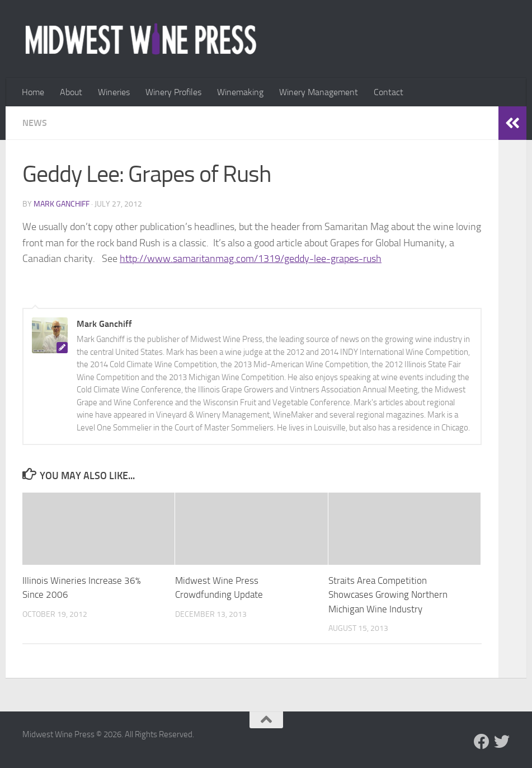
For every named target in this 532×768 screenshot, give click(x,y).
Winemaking (240, 92)
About (71, 92)
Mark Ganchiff (62, 204)
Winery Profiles (173, 92)
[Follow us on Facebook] (482, 742)
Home (33, 92)
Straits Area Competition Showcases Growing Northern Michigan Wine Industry (388, 595)
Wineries (114, 92)
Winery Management (319, 92)
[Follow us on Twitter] (502, 742)
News (35, 123)
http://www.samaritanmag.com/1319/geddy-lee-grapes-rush (251, 259)
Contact (389, 92)
